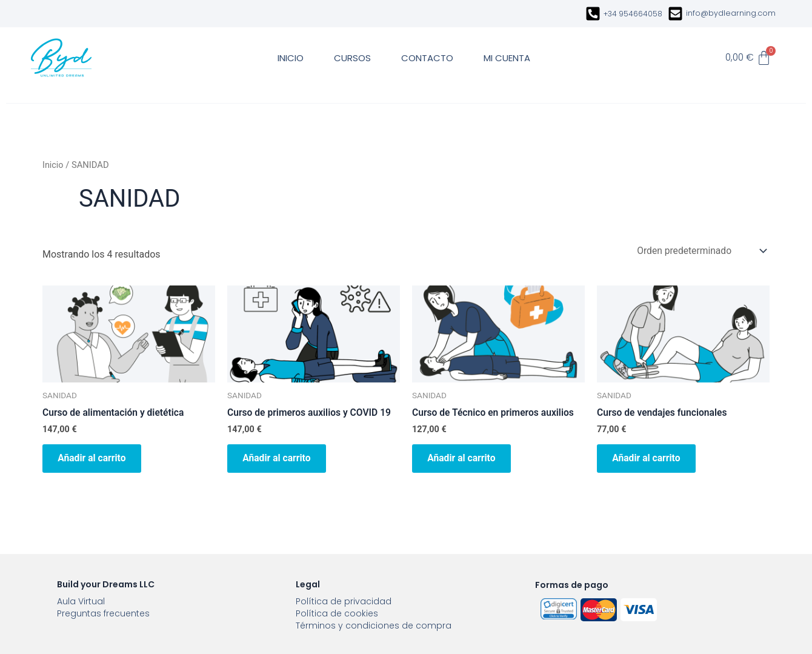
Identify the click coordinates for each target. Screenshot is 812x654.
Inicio (53, 165)
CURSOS (352, 58)
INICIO (291, 58)
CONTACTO (427, 58)
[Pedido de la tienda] (699, 251)
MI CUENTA (507, 58)
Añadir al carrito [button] (95, 460)
